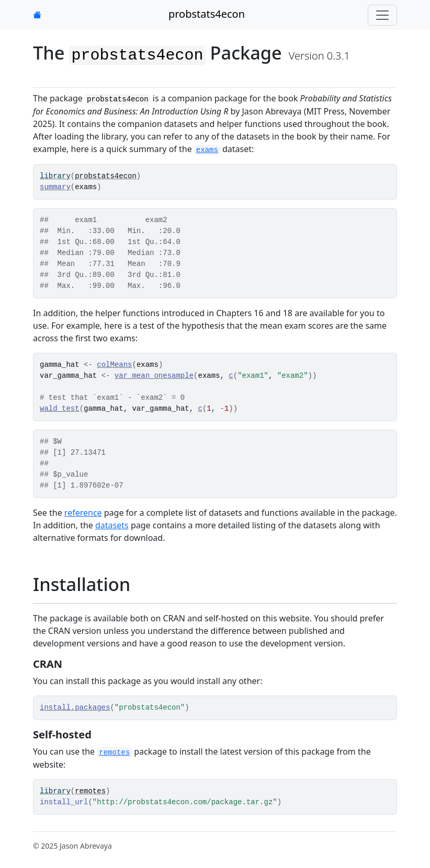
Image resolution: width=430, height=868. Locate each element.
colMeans (114, 365)
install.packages (75, 708)
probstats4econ (207, 14)
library (55, 176)
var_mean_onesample (154, 376)
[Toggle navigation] (382, 15)
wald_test (60, 409)
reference (83, 513)
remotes (90, 791)
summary (55, 187)
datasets (112, 525)
